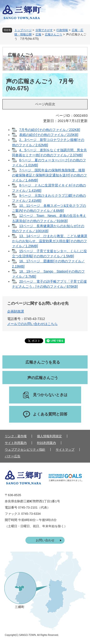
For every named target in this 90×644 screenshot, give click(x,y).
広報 (38, 34)
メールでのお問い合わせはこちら (32, 324)
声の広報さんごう (43, 378)
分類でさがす (44, 30)
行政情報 (62, 30)
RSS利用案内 (46, 443)
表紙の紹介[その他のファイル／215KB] (49, 135)
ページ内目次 (45, 104)
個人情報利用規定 (49, 436)
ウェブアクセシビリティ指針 (25, 450)
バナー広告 (13, 456)
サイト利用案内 (16, 443)
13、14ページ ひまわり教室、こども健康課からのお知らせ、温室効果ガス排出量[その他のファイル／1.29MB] (50, 241)
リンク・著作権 (16, 436)
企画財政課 (16, 311)
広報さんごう (54, 34)
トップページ (23, 30)
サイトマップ (65, 450)
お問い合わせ (45, 540)
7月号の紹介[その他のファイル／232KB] (50, 130)
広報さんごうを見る (43, 362)
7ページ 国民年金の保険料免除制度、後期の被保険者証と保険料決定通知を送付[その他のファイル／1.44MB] (49, 175)
